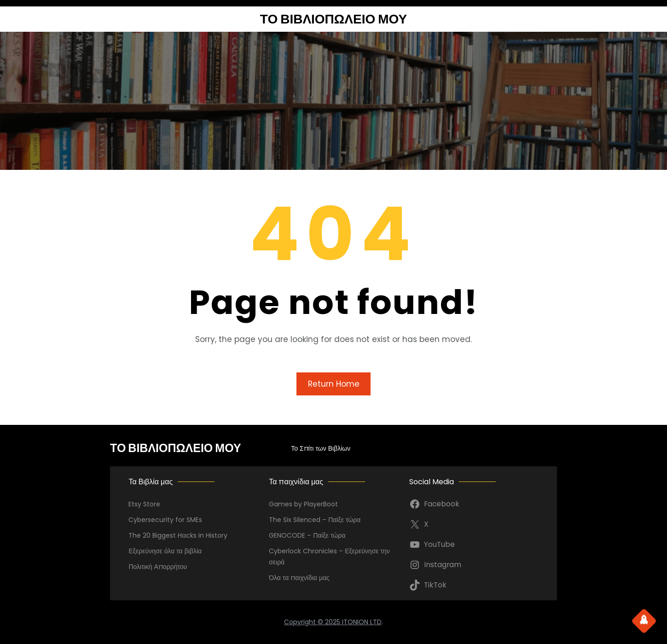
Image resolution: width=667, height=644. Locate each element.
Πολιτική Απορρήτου (158, 567)
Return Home (334, 384)
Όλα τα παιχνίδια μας (299, 578)
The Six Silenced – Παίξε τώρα (315, 520)
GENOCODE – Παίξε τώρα (307, 535)
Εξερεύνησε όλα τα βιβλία (165, 551)
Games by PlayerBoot (303, 504)
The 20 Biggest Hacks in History (178, 535)
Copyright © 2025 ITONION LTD (333, 622)
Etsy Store (144, 504)
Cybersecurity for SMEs (165, 520)
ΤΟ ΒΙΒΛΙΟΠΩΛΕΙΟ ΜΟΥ (333, 19)
